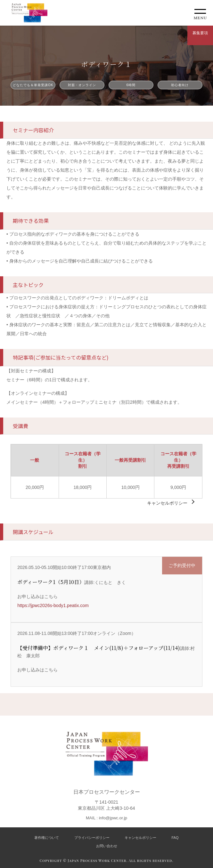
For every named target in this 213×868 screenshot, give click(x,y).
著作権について (47, 838)
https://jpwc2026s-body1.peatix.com (53, 605)
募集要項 (200, 33)
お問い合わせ (107, 846)
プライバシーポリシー (92, 838)
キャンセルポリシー (167, 503)
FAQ (175, 838)
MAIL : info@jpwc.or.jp (106, 818)
